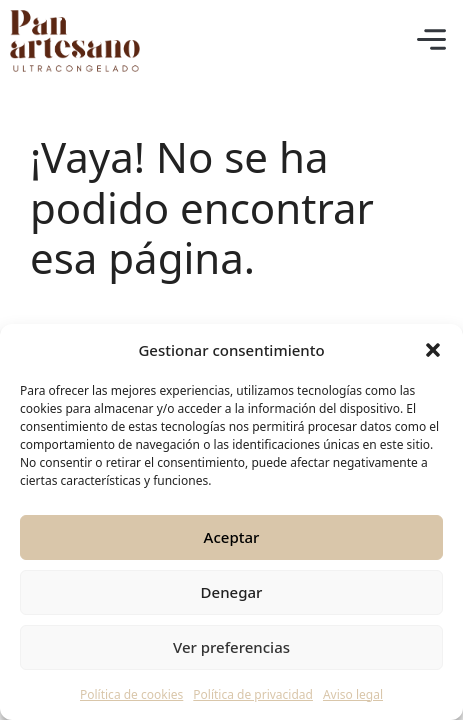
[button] (433, 350)
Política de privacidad (253, 694)
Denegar (232, 592)
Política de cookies (131, 694)
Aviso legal (353, 694)
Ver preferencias (231, 647)
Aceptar (232, 537)
